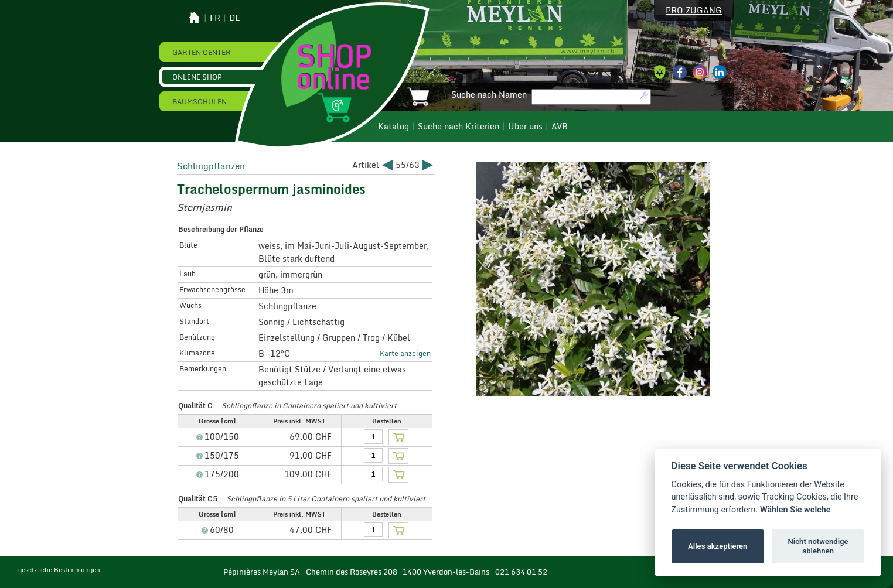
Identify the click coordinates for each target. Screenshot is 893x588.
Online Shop (197, 77)
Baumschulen (200, 101)
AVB (560, 127)
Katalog (393, 127)
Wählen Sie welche (795, 510)
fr (215, 18)
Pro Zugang (694, 11)
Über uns (525, 127)
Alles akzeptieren (718, 546)
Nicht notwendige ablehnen (818, 546)
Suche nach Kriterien (459, 127)
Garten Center (202, 52)
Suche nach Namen (489, 95)
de (235, 18)
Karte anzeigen (405, 353)
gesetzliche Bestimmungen (59, 570)
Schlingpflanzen (211, 166)
